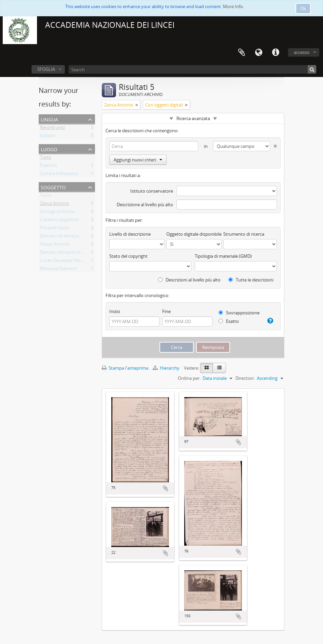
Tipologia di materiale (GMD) (223, 256)
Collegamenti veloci (275, 53)
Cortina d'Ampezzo (59, 175)
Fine (166, 311)
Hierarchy (167, 368)
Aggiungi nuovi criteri (138, 160)
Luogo (49, 149)
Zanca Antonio (55, 204)
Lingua (259, 53)
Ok (303, 8)
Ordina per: (189, 378)
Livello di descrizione (130, 234)
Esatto (229, 321)
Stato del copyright (128, 256)
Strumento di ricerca (244, 234)
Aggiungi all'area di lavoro (166, 488)
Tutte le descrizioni (251, 280)
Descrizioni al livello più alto (189, 280)
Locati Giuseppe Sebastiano (68, 261)
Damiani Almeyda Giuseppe (68, 253)
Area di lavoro (242, 53)
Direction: (245, 378)
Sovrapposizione (239, 313)
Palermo (49, 167)
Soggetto (53, 187)
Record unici (52, 129)
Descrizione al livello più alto (145, 204)
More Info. (233, 6)
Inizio (115, 311)
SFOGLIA (46, 69)
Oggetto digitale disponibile (194, 234)
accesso (302, 52)
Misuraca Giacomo (59, 270)
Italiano (48, 137)
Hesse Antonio (55, 245)
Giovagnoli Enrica (57, 213)
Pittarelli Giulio (55, 229)
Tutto (46, 158)
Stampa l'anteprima (125, 368)
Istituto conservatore (152, 191)
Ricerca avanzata (193, 118)
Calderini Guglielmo (60, 221)
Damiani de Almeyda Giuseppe (71, 237)
